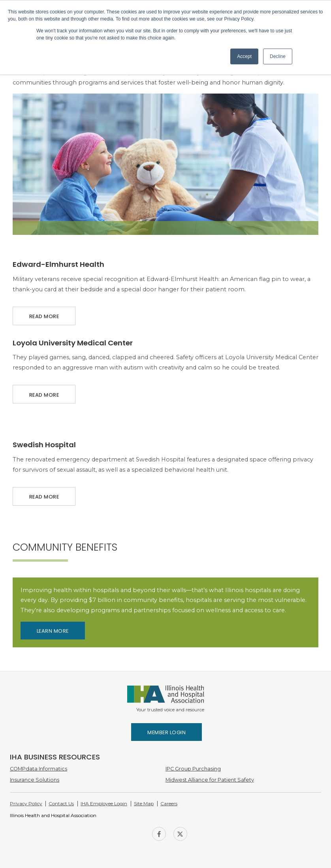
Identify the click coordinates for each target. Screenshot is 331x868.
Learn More (53, 631)
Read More (44, 313)
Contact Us (61, 803)
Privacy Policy (26, 803)
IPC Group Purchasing (193, 769)
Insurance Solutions (35, 780)
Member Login (166, 732)
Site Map (144, 803)
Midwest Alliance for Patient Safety (210, 780)
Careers (169, 803)
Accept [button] (244, 56)
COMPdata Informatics (39, 769)
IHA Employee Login (104, 803)
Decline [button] (278, 56)
